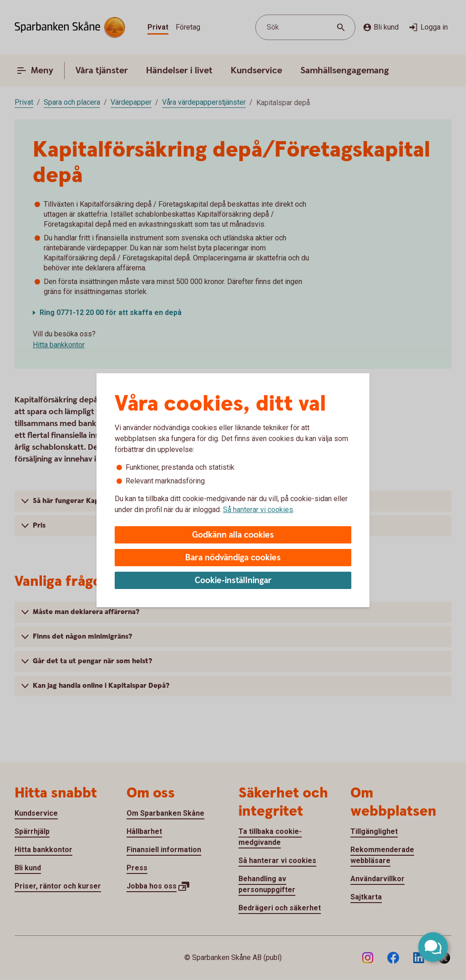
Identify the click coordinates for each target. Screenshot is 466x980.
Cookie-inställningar (233, 581)
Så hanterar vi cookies (258, 510)
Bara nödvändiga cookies (233, 558)
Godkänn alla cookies (233, 535)
